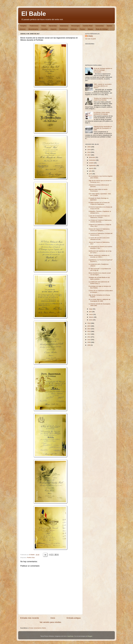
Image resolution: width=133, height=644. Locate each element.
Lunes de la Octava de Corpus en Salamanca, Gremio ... (99, 217)
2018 (89, 152)
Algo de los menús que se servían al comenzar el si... (100, 181)
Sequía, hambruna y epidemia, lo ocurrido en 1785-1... (99, 256)
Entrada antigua (74, 618)
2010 (89, 340)
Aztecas (74, 29)
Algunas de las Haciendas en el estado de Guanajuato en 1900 (103, 128)
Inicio (53, 618)
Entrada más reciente (30, 618)
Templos (23, 26)
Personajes (76, 26)
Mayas (90, 29)
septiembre (93, 166)
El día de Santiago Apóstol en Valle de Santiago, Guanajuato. (103, 70)
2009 (89, 342)
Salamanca (64, 26)
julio (91, 171)
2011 (89, 337)
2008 (89, 345)
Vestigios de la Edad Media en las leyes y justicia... (99, 278)
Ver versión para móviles (50, 622)
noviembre (93, 160)
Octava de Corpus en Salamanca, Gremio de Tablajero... (99, 230)
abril (91, 312)
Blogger (90, 636)
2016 (89, 323)
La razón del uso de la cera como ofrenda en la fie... (99, 239)
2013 (89, 331)
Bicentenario (33, 29)
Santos (109, 26)
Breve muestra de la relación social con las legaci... (100, 274)
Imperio (54, 29)
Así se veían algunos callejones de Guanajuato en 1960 (100, 300)
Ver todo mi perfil (90, 39)
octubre (92, 163)
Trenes (82, 29)
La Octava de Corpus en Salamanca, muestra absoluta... (100, 221)
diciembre (92, 157)
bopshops (70, 636)
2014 (89, 329)
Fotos (44, 26)
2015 (89, 326)
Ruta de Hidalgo (102, 29)
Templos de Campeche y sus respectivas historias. (103, 99)
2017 (89, 155)
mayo (91, 309)
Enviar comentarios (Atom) (38, 628)
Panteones (63, 29)
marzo (91, 314)
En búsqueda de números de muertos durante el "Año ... (100, 247)
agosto (91, 168)
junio (91, 174)
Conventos (100, 26)
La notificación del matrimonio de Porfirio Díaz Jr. (99, 283)
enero (91, 320)
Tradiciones (34, 26)
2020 (89, 147)
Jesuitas (44, 29)
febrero (91, 317)
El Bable (34, 14)
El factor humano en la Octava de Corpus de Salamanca (99, 203)
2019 (89, 150)
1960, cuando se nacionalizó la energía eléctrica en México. (103, 86)
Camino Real (88, 26)
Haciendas (53, 26)
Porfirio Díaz (31, 558)
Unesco (23, 29)
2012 (89, 334)
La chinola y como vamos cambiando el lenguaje (102, 113)
